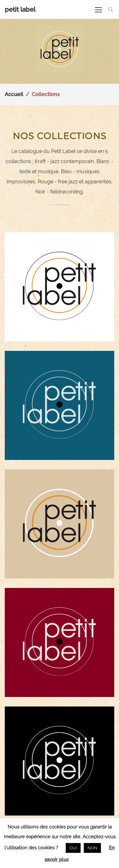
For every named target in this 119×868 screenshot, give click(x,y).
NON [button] (92, 848)
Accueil (14, 94)
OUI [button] (73, 848)
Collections (46, 94)
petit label (20, 9)
